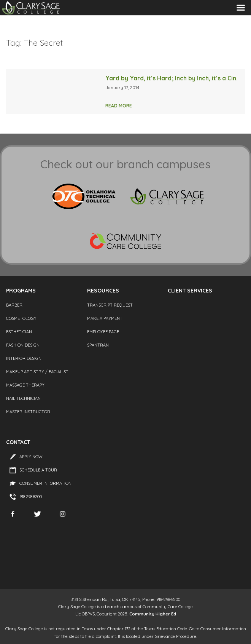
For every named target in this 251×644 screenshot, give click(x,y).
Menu (241, 7)
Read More (119, 106)
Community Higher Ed (153, 614)
